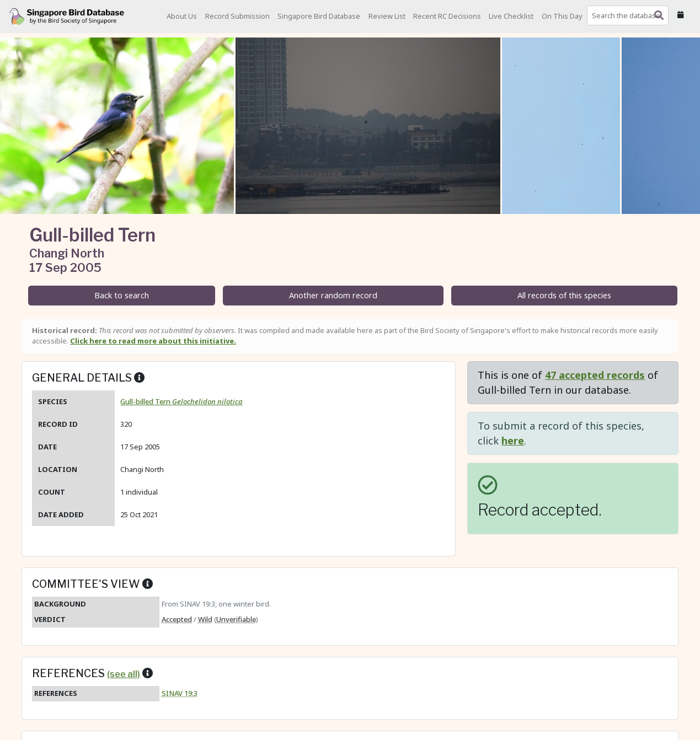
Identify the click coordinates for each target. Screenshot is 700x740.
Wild (205, 619)
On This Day (562, 16)
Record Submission (237, 16)
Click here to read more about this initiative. (153, 341)
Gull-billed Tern (181, 401)
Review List (387, 16)
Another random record (333, 295)
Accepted (177, 619)
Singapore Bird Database (319, 16)
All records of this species (564, 295)
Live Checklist (511, 16)
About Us (182, 16)
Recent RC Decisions (447, 16)
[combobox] (630, 15)
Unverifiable (236, 619)
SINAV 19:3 (180, 693)
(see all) (124, 674)
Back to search (122, 295)
